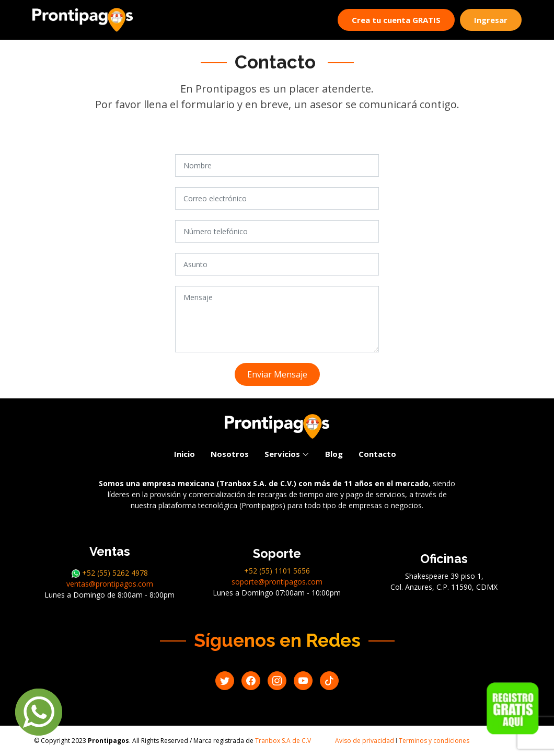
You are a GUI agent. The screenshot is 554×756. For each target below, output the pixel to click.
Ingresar (491, 20)
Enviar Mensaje (277, 374)
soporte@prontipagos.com (277, 582)
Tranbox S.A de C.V (283, 741)
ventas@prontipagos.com (110, 584)
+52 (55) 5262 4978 (110, 573)
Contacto (377, 454)
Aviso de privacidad (365, 741)
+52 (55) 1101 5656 (277, 571)
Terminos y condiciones (434, 741)
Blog (334, 454)
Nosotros (230, 454)
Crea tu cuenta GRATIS (396, 20)
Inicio (184, 454)
